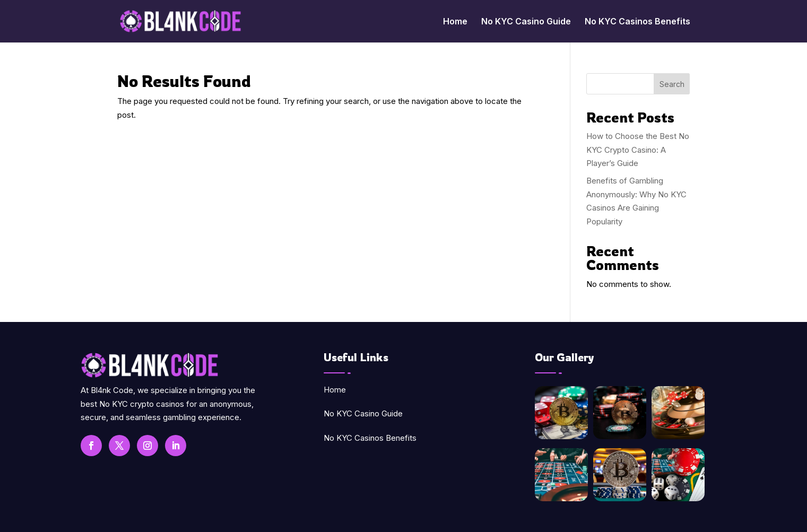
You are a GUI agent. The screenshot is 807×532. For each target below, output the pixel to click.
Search (672, 84)
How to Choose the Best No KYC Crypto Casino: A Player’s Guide (638, 150)
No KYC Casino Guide (526, 22)
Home (455, 22)
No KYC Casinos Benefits (637, 22)
